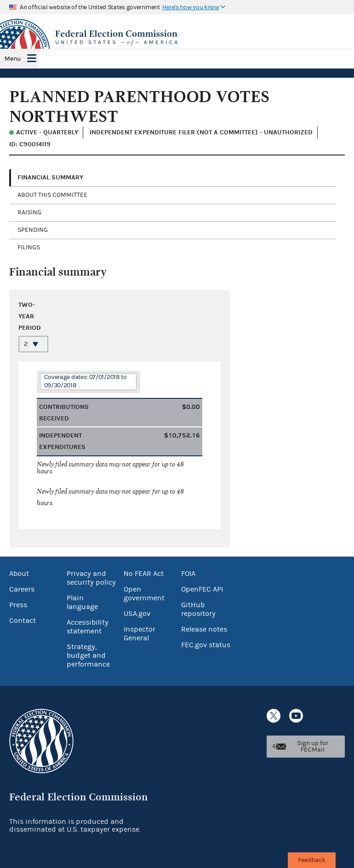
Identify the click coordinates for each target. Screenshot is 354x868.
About (19, 574)
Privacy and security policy (91, 578)
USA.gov (137, 614)
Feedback (312, 860)
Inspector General (140, 634)
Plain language (82, 602)
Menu (13, 59)
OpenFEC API (202, 589)
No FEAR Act (144, 574)
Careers (22, 589)
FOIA (188, 574)
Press (18, 605)
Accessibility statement (88, 627)
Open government (144, 594)
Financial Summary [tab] (50, 177)
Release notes (204, 629)
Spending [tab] (33, 230)
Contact (23, 621)
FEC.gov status (206, 645)
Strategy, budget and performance (88, 655)
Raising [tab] (29, 213)
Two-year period (30, 316)
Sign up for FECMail (313, 747)
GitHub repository (198, 609)
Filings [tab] (29, 247)
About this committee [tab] (52, 195)
